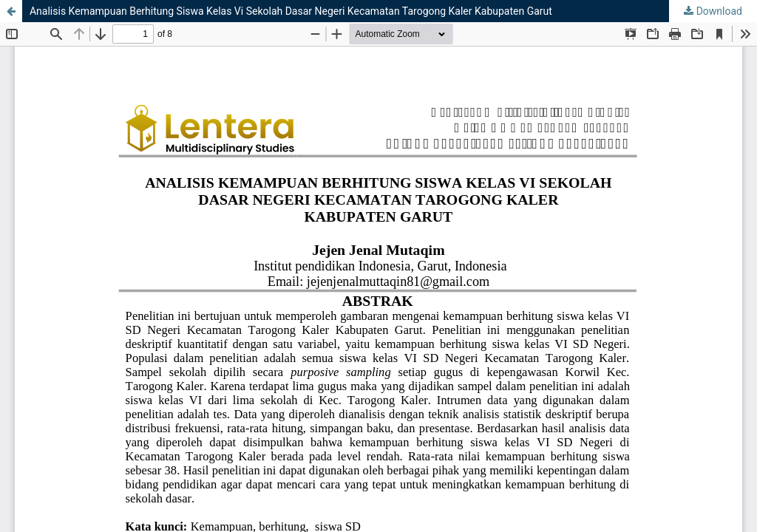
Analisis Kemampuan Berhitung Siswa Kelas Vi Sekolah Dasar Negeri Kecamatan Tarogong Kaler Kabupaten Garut (291, 11)
